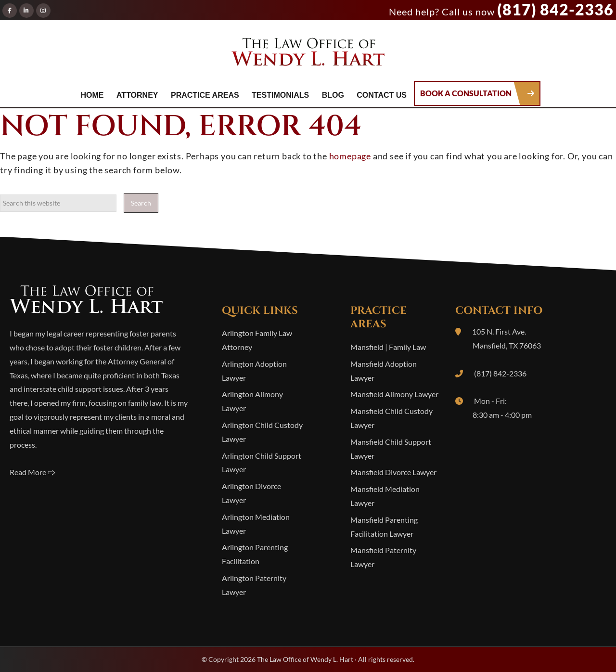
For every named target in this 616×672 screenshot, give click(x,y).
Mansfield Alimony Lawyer (394, 394)
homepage (350, 156)
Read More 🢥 (32, 472)
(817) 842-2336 (555, 9)
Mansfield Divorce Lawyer (393, 472)
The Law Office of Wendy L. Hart (308, 55)
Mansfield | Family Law (388, 347)
